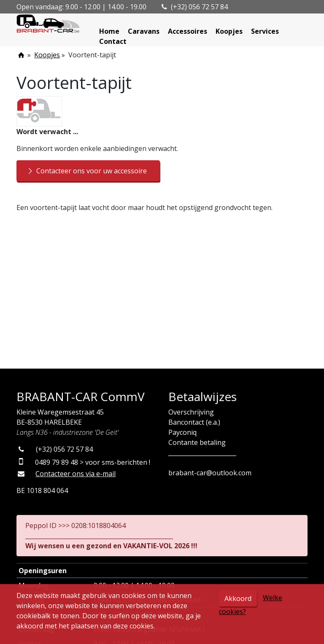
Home (109, 31)
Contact (113, 41)
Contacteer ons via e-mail (76, 474)
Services (265, 31)
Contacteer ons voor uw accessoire (86, 171)
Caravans (144, 31)
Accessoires (188, 31)
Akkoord (238, 598)
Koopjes (229, 31)
